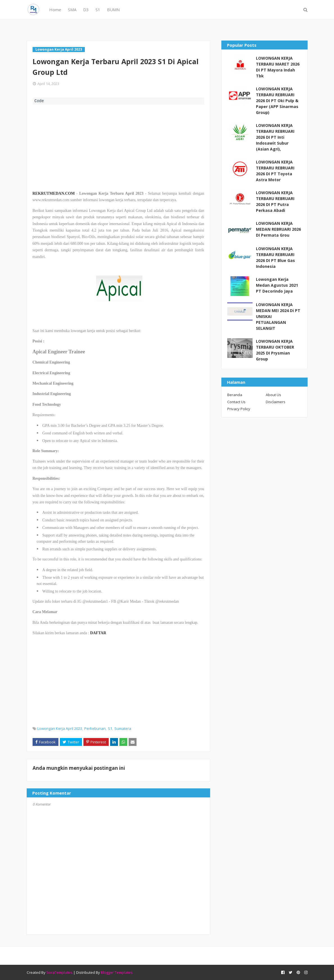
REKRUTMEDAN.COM (54, 193)
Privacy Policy (239, 409)
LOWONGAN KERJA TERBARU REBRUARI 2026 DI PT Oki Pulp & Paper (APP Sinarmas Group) (277, 101)
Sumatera (123, 728)
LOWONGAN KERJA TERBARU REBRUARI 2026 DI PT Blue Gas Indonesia (275, 257)
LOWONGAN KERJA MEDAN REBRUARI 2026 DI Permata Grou (278, 229)
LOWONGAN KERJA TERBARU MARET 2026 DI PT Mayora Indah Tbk (278, 67)
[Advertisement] (118, 147)
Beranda (235, 395)
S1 (110, 728)
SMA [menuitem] (72, 10)
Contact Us (236, 402)
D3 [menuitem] (86, 10)
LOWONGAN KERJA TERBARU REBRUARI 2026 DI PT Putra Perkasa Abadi (275, 201)
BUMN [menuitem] (113, 10)
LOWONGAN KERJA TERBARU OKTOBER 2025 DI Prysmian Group (275, 350)
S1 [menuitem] (98, 10)
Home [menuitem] (55, 10)
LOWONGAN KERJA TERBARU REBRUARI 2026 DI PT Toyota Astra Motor (275, 171)
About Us (273, 395)
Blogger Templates (117, 972)
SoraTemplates (59, 972)
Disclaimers (276, 402)
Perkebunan (95, 728)
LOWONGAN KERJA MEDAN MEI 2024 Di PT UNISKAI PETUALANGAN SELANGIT (278, 316)
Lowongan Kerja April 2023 (60, 728)
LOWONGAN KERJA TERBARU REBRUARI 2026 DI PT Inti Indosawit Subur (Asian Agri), (275, 137)
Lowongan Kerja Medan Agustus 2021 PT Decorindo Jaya (277, 285)
